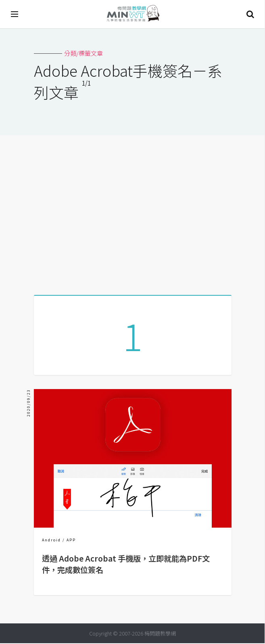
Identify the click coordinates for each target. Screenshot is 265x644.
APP (71, 541)
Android (51, 541)
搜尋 (250, 14)
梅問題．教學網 (133, 14)
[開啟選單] (15, 14)
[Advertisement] (132, 212)
